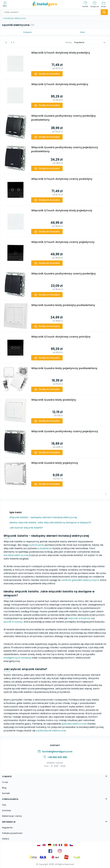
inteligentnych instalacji (17, 658)
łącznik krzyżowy (13, 622)
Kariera (6, 839)
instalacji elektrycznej (16, 555)
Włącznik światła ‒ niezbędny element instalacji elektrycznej (43, 517)
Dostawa (7, 810)
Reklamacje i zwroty (12, 816)
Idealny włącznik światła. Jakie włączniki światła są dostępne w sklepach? (50, 523)
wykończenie (37, 545)
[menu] (6, 4)
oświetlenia (46, 548)
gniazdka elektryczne (74, 724)
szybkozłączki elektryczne (51, 731)
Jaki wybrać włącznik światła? (26, 528)
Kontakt (6, 793)
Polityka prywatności (12, 833)
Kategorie (27, 32)
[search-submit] (104, 12)
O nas (5, 782)
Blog (4, 788)
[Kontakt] (85, 4)
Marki (82, 32)
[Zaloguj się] (95, 4)
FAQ (4, 805)
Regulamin (7, 828)
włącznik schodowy (79, 618)
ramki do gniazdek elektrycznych (80, 580)
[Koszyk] (103, 4)
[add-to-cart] (47, 74)
